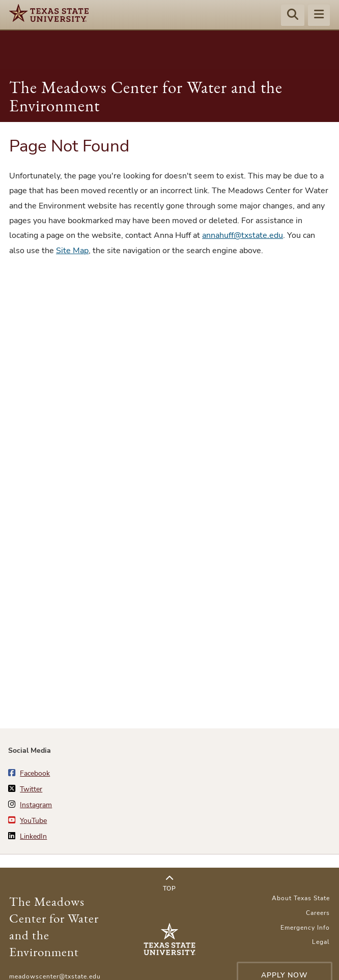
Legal (321, 942)
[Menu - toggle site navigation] (319, 16)
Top (169, 883)
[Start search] (293, 16)
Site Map (72, 251)
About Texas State (301, 898)
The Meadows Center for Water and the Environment (146, 96)
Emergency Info (305, 928)
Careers (318, 913)
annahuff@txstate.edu (243, 235)
